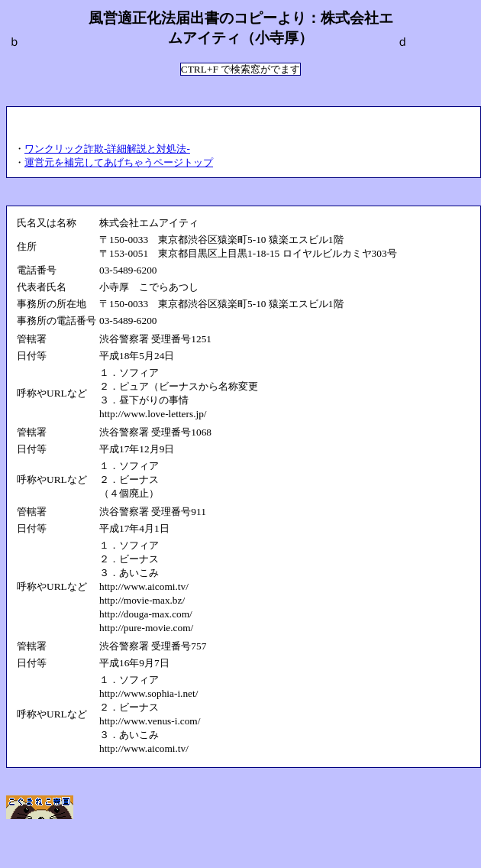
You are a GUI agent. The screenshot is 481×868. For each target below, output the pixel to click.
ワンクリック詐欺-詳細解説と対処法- (107, 149)
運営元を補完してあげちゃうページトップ (119, 162)
